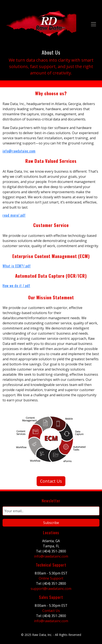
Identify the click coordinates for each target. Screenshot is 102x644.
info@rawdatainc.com (19, 151)
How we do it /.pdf (16, 286)
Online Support (51, 578)
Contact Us (51, 481)
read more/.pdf (14, 215)
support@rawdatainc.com (51, 589)
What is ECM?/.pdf (17, 266)
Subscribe (51, 523)
